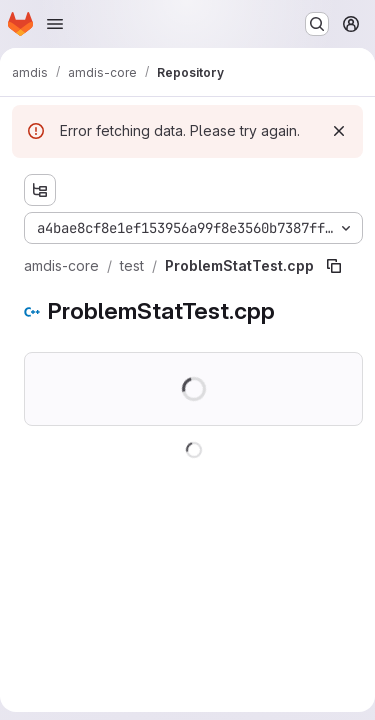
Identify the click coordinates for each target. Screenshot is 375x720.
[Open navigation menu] (55, 24)
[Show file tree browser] (40, 190)
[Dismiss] (339, 131)
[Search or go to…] (317, 24)
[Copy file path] (334, 266)
